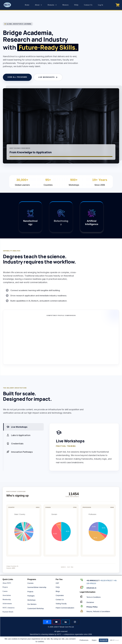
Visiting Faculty (61, 604)
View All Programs (17, 77)
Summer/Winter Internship (37, 587)
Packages (31, 596)
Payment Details (8, 612)
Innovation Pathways (20, 452)
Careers (5, 591)
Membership (7, 600)
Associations (7, 595)
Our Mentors (32, 604)
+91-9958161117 (93, 580)
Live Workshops (48, 77)
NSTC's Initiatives (9, 608)
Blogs (58, 591)
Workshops (31, 600)
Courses (30, 583)
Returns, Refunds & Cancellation (98, 611)
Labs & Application (18, 435)
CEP (57, 583)
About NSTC (7, 583)
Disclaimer (90, 602)
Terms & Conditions (94, 597)
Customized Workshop (36, 608)
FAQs (58, 587)
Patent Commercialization (65, 608)
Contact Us (60, 600)
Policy (92, 607)
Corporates (60, 595)
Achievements (7, 604)
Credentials (15, 444)
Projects (5, 587)
